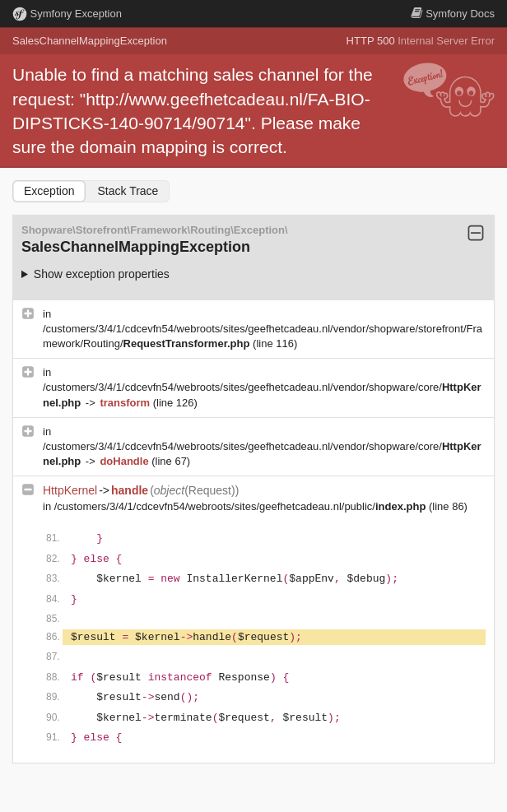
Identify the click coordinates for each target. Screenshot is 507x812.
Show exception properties (102, 274)
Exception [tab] (49, 191)
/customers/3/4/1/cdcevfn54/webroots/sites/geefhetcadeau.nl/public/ (242, 506)
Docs (453, 14)
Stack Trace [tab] (128, 191)
